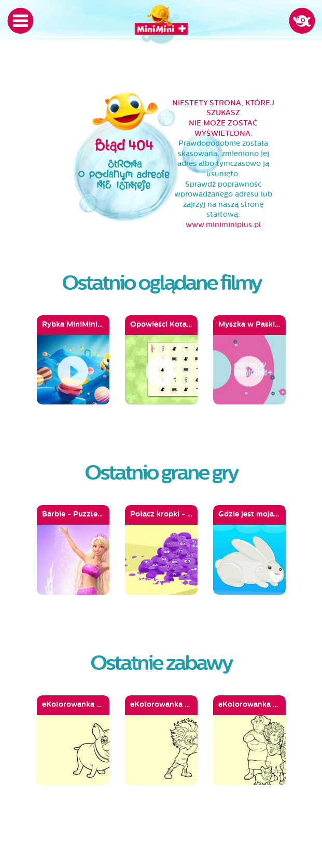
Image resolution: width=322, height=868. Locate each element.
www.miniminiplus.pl (223, 225)
